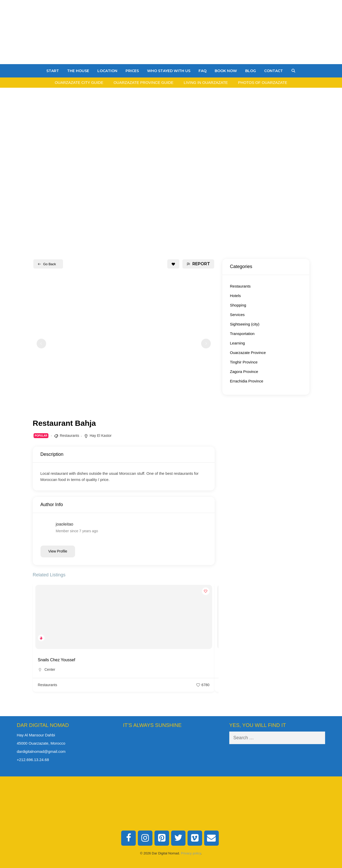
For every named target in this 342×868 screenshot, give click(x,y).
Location (107, 71)
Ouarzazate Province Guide (143, 82)
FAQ (203, 71)
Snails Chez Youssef (57, 660)
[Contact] (211, 838)
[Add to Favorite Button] (173, 264)
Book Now (226, 71)
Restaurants (69, 436)
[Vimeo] (195, 838)
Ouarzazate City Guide (79, 82)
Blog (251, 71)
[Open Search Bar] (293, 71)
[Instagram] (145, 838)
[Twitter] (178, 838)
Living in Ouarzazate (206, 82)
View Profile (58, 551)
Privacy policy (191, 853)
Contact (273, 71)
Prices (132, 71)
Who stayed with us (169, 71)
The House (78, 71)
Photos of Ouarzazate (263, 82)
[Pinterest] (162, 838)
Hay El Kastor (101, 436)
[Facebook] (128, 838)
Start (53, 71)
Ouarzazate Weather (171, 751)
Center (50, 669)
